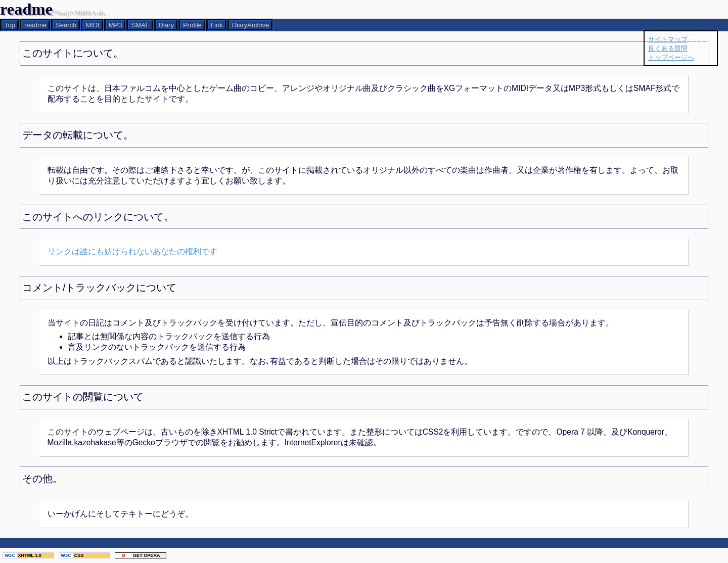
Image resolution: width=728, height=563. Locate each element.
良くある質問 (668, 48)
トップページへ (671, 57)
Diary (166, 25)
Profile (192, 25)
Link (217, 25)
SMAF (140, 25)
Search (66, 25)
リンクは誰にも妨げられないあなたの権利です (132, 251)
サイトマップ (668, 39)
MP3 (116, 25)
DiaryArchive (251, 25)
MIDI (92, 25)
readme (35, 25)
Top (10, 25)
